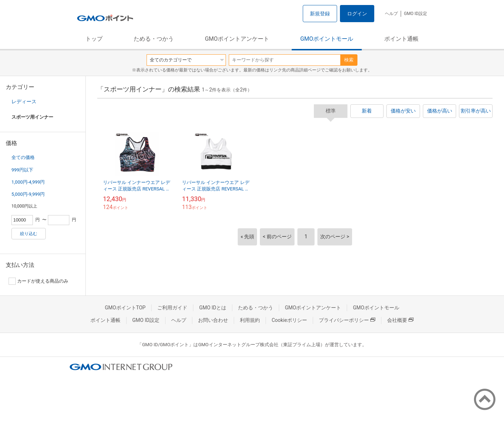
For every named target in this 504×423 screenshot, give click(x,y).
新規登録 (320, 14)
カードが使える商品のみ (38, 281)
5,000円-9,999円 (28, 194)
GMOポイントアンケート (237, 39)
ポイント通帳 (401, 39)
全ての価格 (23, 157)
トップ (94, 39)
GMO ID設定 (416, 14)
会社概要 (400, 320)
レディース (24, 101)
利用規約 (250, 320)
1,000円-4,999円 (28, 182)
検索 (349, 60)
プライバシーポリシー (347, 320)
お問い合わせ (213, 320)
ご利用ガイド (172, 308)
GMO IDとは (213, 308)
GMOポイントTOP (125, 308)
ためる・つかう (154, 39)
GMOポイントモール (327, 39)
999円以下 (22, 170)
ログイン (357, 14)
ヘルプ (391, 14)
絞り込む (29, 234)
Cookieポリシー (289, 320)
